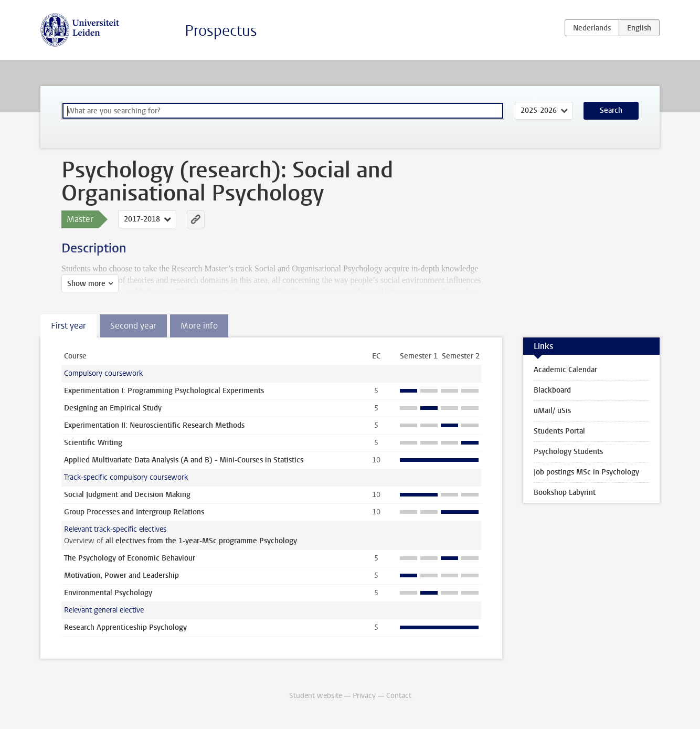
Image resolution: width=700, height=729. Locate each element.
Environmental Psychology (108, 593)
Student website (316, 696)
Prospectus (221, 31)
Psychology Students (568, 452)
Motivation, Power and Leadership (121, 575)
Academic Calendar (565, 370)
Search (611, 110)
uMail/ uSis (552, 411)
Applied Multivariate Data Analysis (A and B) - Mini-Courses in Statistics (184, 460)
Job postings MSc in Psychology (586, 472)
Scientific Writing (93, 443)
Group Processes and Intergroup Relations (134, 512)
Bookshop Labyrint (565, 493)
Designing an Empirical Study (113, 408)
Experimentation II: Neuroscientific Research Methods (154, 425)
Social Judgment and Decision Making (127, 495)
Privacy (364, 696)
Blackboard (552, 390)
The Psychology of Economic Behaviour (130, 558)
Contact (399, 696)
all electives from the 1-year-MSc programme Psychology (201, 541)
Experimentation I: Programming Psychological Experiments (164, 391)
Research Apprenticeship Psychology (125, 627)
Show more (86, 284)
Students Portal (559, 431)
